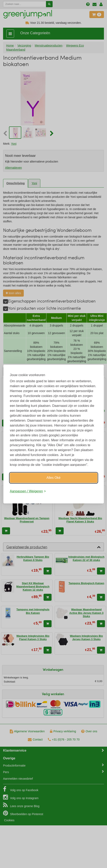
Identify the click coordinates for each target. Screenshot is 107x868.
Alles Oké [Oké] (53, 478)
